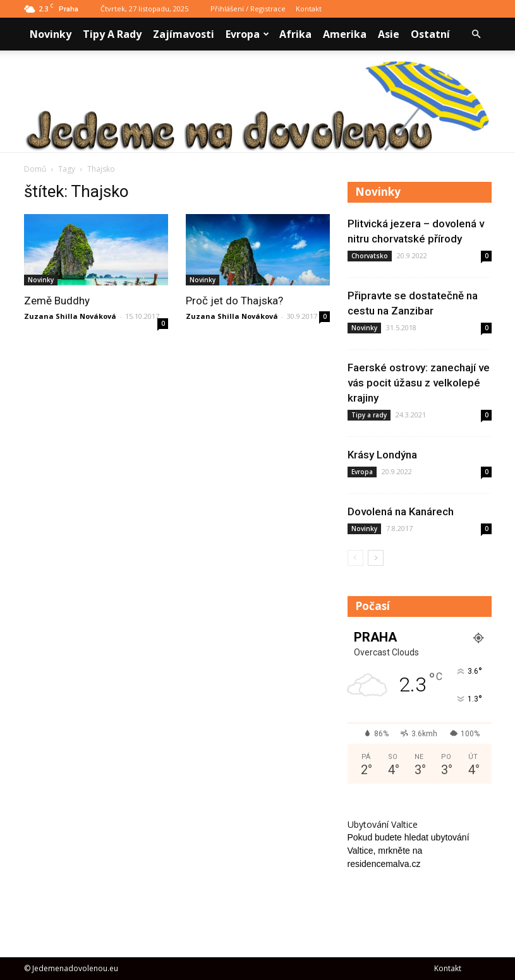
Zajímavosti (184, 34)
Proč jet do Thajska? (234, 301)
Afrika (295, 34)
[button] (476, 34)
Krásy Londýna (382, 455)
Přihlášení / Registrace (248, 9)
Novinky (51, 34)
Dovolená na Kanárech (401, 511)
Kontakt (309, 9)
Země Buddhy (57, 301)
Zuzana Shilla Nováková (70, 316)
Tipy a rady (112, 34)
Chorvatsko (370, 256)
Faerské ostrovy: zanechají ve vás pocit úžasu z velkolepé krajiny (419, 383)
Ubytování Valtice (383, 824)
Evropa (247, 34)
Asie (389, 34)
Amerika (345, 34)
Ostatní (430, 34)
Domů (35, 169)
